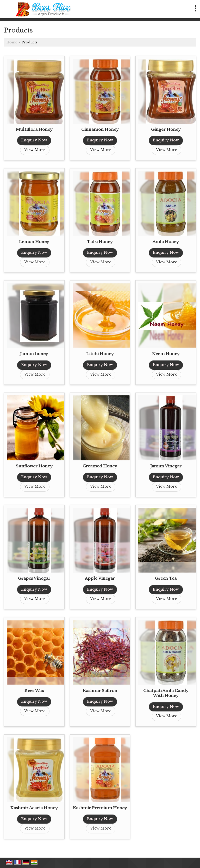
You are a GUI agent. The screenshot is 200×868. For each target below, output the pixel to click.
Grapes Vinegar (34, 578)
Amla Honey (166, 242)
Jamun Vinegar (166, 466)
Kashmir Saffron (100, 691)
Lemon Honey (34, 242)
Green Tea (166, 578)
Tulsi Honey (100, 242)
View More (35, 150)
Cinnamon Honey (100, 129)
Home (12, 42)
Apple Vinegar (100, 578)
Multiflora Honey (34, 129)
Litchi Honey (100, 354)
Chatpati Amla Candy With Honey (166, 693)
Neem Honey (166, 354)
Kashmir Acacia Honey (34, 808)
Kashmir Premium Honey (100, 808)
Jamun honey (34, 354)
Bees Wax (34, 691)
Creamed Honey (100, 466)
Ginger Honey (166, 129)
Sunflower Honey (34, 466)
